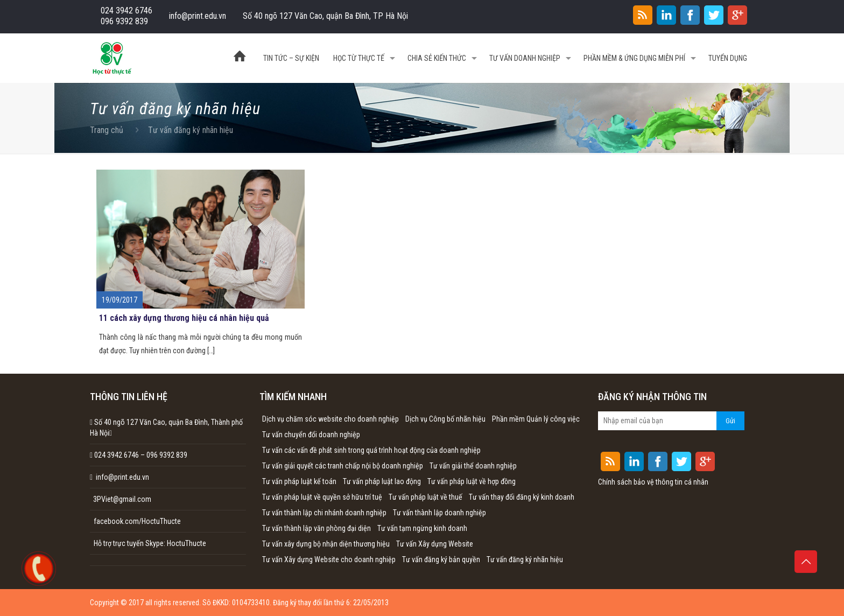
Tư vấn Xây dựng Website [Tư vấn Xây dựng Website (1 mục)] (435, 544)
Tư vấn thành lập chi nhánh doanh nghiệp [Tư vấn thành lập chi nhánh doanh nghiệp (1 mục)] (324, 513)
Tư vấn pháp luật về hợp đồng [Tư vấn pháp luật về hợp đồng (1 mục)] (472, 481)
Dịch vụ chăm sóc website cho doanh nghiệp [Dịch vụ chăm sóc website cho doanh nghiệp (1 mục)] (330, 419)
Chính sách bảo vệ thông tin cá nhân (653, 482)
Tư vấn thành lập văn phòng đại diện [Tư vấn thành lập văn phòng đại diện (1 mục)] (316, 528)
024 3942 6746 (126, 10)
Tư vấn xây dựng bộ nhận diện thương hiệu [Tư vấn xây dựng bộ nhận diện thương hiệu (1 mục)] (326, 544)
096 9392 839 (124, 21)
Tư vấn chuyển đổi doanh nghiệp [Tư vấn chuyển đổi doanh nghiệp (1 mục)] (311, 435)
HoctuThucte (187, 543)
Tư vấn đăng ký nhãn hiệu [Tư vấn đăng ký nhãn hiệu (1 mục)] (525, 559)
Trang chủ (107, 130)
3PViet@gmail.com (121, 499)
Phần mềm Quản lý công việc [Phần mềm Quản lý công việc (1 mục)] (536, 419)
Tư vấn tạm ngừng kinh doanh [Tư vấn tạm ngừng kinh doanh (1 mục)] (422, 528)
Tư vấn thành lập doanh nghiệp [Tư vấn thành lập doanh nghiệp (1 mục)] (439, 513)
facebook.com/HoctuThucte (137, 521)
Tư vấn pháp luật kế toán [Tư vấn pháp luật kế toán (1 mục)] (299, 481)
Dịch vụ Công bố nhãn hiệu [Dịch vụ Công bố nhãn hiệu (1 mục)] (445, 419)
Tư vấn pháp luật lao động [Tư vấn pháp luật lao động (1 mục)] (382, 481)
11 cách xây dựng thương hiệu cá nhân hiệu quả (184, 318)
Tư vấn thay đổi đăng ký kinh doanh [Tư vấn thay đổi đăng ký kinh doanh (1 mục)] (522, 497)
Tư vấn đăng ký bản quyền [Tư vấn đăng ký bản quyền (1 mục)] (441, 559)
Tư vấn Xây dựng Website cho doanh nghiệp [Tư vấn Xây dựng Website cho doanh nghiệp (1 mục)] (329, 559)
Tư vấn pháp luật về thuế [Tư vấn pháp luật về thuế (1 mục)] (425, 497)
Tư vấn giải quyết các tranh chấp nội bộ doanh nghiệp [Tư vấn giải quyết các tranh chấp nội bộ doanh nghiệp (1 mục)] (343, 466)
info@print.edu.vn (198, 16)
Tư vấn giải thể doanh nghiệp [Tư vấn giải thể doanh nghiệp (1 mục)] (473, 466)
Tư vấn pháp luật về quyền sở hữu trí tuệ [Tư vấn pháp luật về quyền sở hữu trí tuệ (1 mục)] (322, 497)
